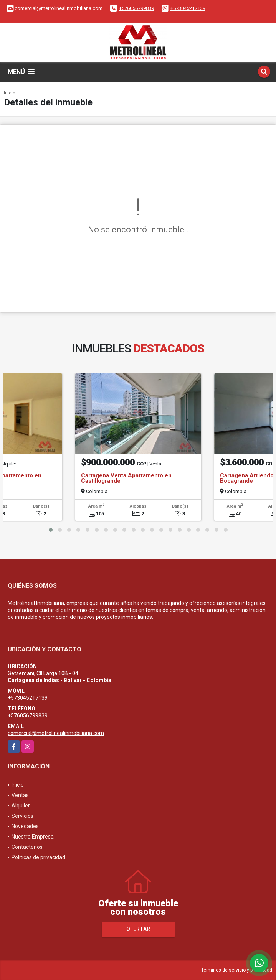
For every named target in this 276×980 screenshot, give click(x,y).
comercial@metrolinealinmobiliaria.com (56, 733)
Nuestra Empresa (33, 837)
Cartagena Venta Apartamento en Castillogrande (126, 478)
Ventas (20, 795)
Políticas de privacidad (38, 857)
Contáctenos (27, 847)
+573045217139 (188, 8)
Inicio (10, 93)
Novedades (25, 826)
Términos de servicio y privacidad (237, 970)
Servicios (22, 816)
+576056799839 (136, 8)
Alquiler (21, 806)
